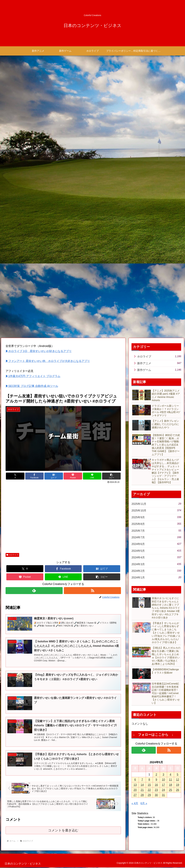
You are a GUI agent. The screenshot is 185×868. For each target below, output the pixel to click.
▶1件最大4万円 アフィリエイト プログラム (33, 376)
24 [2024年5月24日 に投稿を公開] (163, 790)
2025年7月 (156, 531)
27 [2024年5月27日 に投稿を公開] (135, 795)
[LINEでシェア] (92, 476)
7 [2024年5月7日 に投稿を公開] (142, 780)
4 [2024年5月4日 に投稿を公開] (170, 774)
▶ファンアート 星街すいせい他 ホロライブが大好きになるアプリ (48, 361)
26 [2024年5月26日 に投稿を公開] (178, 790)
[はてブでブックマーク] (54, 476)
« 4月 (135, 803)
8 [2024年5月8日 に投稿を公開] (149, 780)
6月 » (144, 803)
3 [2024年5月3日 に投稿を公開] (163, 774)
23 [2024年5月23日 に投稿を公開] (156, 790)
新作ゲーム (159, 370)
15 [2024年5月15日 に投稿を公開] (149, 785)
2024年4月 (156, 557)
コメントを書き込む (63, 831)
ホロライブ (12, 555)
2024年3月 (156, 564)
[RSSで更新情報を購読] (92, 591)
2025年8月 (156, 524)
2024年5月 (156, 551)
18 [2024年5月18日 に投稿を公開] (170, 785)
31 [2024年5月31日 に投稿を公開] (163, 795)
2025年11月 (156, 504)
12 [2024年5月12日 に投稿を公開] (178, 780)
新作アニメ (159, 363)
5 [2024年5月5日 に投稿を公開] (178, 774)
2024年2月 (156, 571)
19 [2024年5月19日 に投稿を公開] (178, 785)
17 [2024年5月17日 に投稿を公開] (163, 785)
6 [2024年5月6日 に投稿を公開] (135, 780)
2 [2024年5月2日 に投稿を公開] (156, 774)
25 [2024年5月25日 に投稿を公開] (170, 790)
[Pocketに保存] (73, 476)
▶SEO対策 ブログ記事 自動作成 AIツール (32, 386)
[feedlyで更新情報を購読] (34, 591)
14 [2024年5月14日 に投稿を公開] (142, 785)
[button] (111, 476)
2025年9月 (156, 517)
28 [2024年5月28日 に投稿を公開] (142, 795)
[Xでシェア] (15, 476)
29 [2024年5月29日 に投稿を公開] (149, 795)
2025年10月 (156, 510)
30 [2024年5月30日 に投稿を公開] (156, 795)
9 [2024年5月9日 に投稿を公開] (156, 780)
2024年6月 (156, 544)
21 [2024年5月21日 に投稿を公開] (142, 790)
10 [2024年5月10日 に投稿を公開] (163, 780)
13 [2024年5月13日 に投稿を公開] (135, 785)
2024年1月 (156, 577)
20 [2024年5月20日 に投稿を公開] (135, 790)
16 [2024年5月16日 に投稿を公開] (156, 785)
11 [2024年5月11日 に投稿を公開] (170, 780)
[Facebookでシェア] (34, 476)
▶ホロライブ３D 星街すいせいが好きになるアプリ (39, 351)
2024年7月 (156, 537)
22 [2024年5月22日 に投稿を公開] (149, 790)
